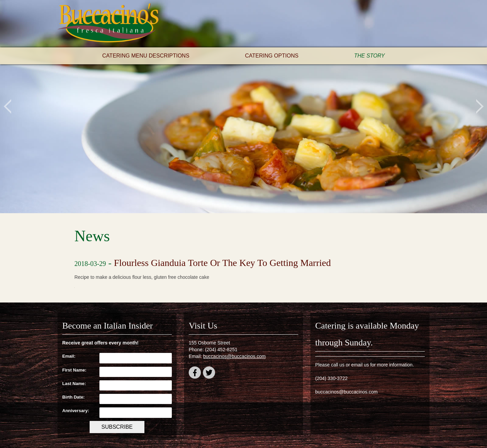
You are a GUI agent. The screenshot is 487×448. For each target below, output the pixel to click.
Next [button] (480, 107)
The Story (369, 56)
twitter (209, 374)
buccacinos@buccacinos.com (235, 356)
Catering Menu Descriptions (146, 56)
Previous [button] (7, 107)
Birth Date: (73, 397)
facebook (195, 374)
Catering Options (272, 56)
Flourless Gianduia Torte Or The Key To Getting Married (223, 263)
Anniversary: (76, 411)
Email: (69, 356)
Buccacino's (108, 24)
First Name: (74, 370)
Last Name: (74, 384)
